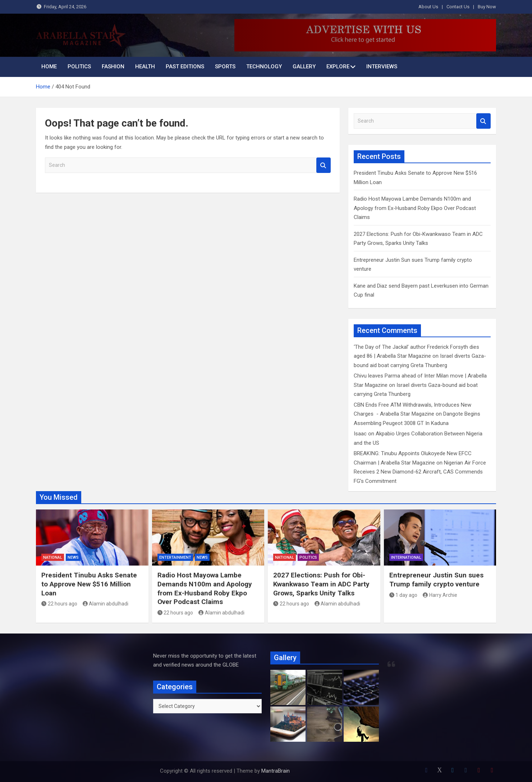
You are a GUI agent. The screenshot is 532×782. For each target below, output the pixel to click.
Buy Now (487, 7)
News (73, 557)
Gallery (304, 67)
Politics (79, 67)
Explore (338, 67)
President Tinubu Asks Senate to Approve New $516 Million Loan (89, 584)
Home (49, 67)
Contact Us (458, 7)
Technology (264, 67)
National (53, 557)
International (406, 557)
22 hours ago (59, 604)
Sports (225, 67)
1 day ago (403, 595)
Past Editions (185, 67)
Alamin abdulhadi (106, 604)
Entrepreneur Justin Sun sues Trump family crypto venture (436, 580)
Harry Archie (440, 595)
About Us (428, 7)
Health (145, 67)
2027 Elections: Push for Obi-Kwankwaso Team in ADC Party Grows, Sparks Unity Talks (321, 584)
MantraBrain (276, 771)
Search (324, 165)
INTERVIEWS (382, 67)
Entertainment (175, 557)
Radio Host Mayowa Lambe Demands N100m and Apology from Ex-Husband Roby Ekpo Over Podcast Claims (415, 208)
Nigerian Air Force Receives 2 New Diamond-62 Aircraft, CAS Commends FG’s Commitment (420, 472)
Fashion (113, 67)
